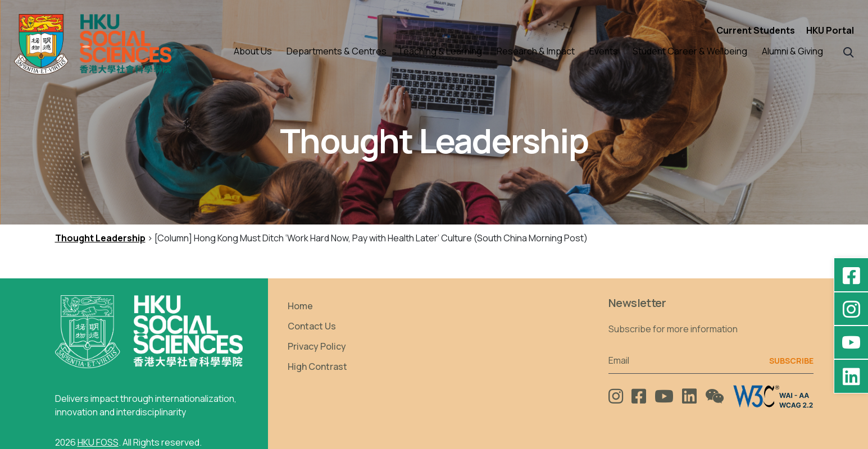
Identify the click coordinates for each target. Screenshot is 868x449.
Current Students (756, 30)
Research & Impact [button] (536, 51)
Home (300, 306)
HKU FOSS (98, 442)
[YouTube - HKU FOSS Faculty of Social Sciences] (851, 342)
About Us (253, 51)
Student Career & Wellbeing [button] (690, 51)
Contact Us (312, 326)
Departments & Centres (337, 51)
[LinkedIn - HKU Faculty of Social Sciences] (851, 376)
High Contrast (317, 366)
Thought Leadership (100, 238)
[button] (849, 51)
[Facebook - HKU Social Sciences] (851, 275)
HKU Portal (830, 30)
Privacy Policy (317, 346)
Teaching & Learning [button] (440, 51)
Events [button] (604, 51)
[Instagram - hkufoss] (851, 309)
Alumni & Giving (792, 51)
